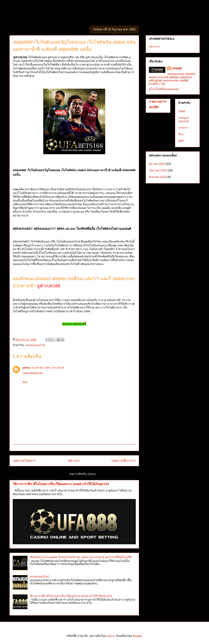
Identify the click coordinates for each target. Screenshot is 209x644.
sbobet (153, 77)
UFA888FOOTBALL (46, 15)
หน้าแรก (74, 461)
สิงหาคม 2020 (158, 177)
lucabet (154, 84)
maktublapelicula (33, 373)
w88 (152, 80)
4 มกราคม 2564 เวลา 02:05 (48, 368)
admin (26, 368)
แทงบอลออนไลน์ (35, 345)
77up (162, 84)
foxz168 (163, 77)
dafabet (174, 77)
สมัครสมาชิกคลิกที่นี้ (74, 324)
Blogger (137, 636)
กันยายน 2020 (158, 170)
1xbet (182, 111)
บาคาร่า (183, 128)
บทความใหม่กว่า (24, 461)
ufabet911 (186, 77)
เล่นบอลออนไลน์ (39, 577)
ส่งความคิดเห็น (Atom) (82, 474)
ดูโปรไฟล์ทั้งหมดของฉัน (164, 89)
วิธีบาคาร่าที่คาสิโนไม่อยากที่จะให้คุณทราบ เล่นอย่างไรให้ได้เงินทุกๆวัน (61, 484)
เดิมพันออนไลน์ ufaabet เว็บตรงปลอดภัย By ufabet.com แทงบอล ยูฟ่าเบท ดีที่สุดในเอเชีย (81, 557)
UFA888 (177, 68)
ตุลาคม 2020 (157, 164)
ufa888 (184, 80)
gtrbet (159, 80)
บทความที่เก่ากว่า (124, 461)
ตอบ (25, 382)
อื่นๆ (181, 134)
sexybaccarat (176, 74)
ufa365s (190, 74)
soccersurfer (171, 80)
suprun (111, 636)
